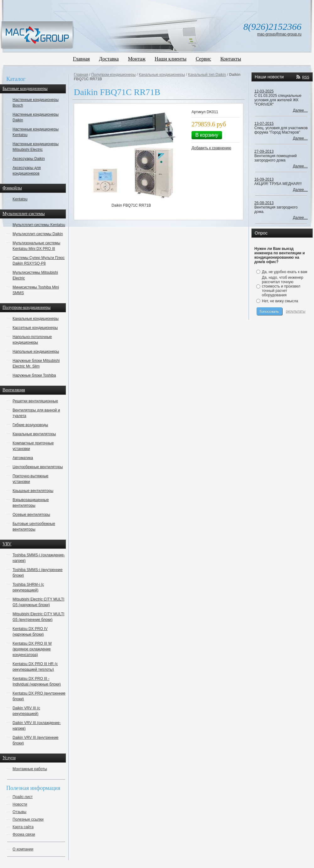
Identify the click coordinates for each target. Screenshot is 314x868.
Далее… (300, 110)
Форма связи (24, 834)
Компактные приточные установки (33, 446)
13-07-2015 (264, 124)
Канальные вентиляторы (34, 434)
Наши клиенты (171, 59)
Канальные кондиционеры (36, 319)
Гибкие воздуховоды (30, 425)
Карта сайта (23, 827)
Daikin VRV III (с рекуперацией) (26, 711)
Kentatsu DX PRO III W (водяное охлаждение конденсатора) (32, 649)
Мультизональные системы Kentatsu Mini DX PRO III (36, 246)
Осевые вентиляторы (31, 515)
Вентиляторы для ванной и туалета (36, 413)
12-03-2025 (264, 91)
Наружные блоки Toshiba (34, 375)
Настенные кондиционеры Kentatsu (36, 132)
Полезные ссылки (28, 819)
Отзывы (19, 812)
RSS (306, 77)
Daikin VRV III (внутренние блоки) (35, 740)
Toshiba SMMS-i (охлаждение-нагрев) (39, 558)
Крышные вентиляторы (33, 491)
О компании (23, 849)
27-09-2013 (264, 151)
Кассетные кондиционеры (35, 328)
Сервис (203, 59)
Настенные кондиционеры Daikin (36, 117)
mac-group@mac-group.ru (279, 34)
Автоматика (23, 458)
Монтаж (137, 59)
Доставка (109, 59)
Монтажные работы (30, 769)
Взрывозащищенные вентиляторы (31, 503)
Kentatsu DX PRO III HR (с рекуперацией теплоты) (35, 667)
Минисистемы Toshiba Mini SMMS (36, 290)
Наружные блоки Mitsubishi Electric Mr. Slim (36, 363)
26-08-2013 (264, 203)
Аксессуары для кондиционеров (27, 171)
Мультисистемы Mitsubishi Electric (35, 275)
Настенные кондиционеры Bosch (36, 103)
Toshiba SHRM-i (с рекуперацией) (28, 587)
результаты (295, 311)
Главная (81, 59)
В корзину (207, 135)
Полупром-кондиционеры (114, 75)
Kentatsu (20, 199)
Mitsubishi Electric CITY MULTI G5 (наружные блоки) (38, 602)
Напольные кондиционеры (36, 352)
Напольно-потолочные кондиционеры (32, 340)
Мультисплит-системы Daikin (38, 234)
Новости (20, 804)
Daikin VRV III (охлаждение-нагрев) (37, 726)
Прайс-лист (23, 797)
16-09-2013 (264, 179)
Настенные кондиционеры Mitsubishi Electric (36, 147)
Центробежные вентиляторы (38, 467)
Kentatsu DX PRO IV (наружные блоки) (30, 632)
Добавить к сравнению (211, 148)
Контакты (231, 59)
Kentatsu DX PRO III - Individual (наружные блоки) (37, 681)
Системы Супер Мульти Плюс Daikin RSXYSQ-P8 (39, 261)
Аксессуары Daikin (29, 159)
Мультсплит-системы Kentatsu (39, 225)
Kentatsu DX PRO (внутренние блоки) (39, 696)
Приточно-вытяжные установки (30, 479)
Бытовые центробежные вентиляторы (34, 527)
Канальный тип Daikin (207, 75)
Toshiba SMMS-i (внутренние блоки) (38, 573)
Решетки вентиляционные (35, 401)
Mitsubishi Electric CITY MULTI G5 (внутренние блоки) (38, 617)
